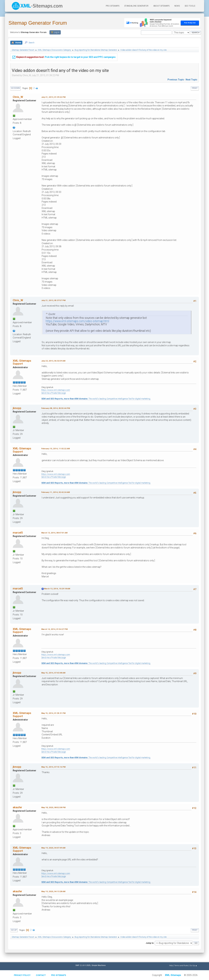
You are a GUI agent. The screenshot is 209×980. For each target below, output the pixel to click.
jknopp (17, 408)
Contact (41, 975)
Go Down (15, 88)
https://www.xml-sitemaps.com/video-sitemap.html (77, 321)
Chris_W (18, 97)
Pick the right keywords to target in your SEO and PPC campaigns (64, 55)
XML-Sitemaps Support (22, 362)
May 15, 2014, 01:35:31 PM (53, 713)
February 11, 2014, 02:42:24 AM (56, 492)
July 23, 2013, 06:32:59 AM (53, 361)
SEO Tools (190, 6)
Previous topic (176, 80)
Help (171, 965)
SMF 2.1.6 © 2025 (83, 965)
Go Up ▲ (193, 965)
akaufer (17, 807)
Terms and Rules (181, 965)
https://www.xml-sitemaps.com (56, 390)
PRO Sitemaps (113, 6)
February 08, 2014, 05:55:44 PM (56, 408)
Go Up (14, 930)
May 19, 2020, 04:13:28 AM (53, 891)
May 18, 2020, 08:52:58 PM (53, 807)
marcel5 (18, 533)
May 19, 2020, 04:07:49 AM (53, 848)
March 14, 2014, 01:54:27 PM (54, 629)
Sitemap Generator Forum (38, 23)
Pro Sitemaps (59, 975)
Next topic (191, 80)
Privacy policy (22, 975)
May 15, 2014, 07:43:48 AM (53, 673)
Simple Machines (99, 965)
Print (195, 88)
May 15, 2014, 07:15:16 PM (53, 767)
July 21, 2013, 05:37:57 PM (53, 300)
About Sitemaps (161, 6)
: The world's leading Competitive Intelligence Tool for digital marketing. (96, 399)
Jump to (150, 943)
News (177, 6)
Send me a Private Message (54, 393)
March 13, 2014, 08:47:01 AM (54, 533)
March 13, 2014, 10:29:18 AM (57, 589)
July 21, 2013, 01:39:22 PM (53, 97)
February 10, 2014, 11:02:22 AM (56, 449)
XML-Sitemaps (173, 975)
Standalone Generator (136, 6)
